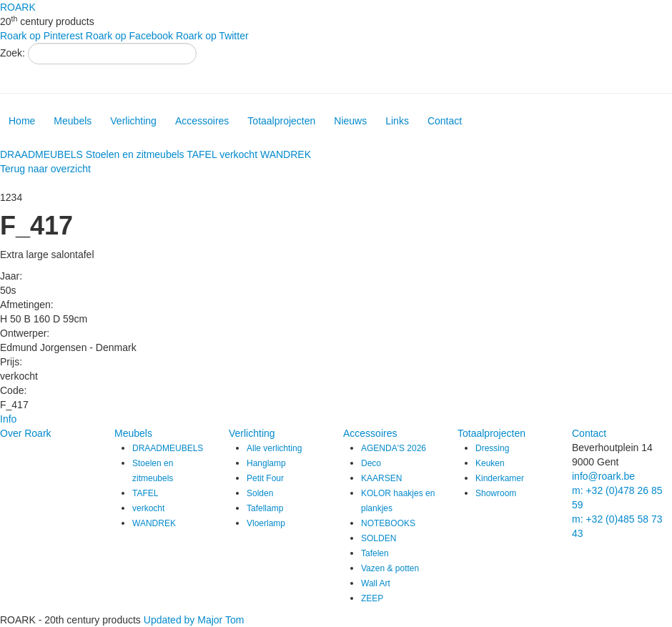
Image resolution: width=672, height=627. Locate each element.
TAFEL (202, 154)
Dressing (492, 448)
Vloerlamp (266, 523)
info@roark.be (603, 476)
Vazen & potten (390, 568)
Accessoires (202, 121)
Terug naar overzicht (45, 169)
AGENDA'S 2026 (394, 448)
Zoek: (13, 53)
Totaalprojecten (281, 121)
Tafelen (375, 553)
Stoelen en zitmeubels (135, 154)
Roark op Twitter (212, 36)
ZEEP (372, 598)
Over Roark (26, 433)
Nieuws (350, 121)
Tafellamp (265, 508)
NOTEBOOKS (388, 523)
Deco (371, 463)
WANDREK (286, 154)
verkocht (238, 154)
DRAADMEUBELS (41, 154)
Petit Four (265, 478)
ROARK (18, 7)
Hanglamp (266, 463)
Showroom (496, 493)
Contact (445, 121)
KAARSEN (381, 478)
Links (397, 121)
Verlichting (133, 121)
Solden (260, 493)
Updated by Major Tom (194, 620)
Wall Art (376, 583)
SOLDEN (379, 538)
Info (8, 419)
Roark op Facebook (129, 36)
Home (22, 121)
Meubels (73, 121)
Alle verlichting (274, 448)
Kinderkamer (500, 478)
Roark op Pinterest (41, 36)
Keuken (490, 463)
